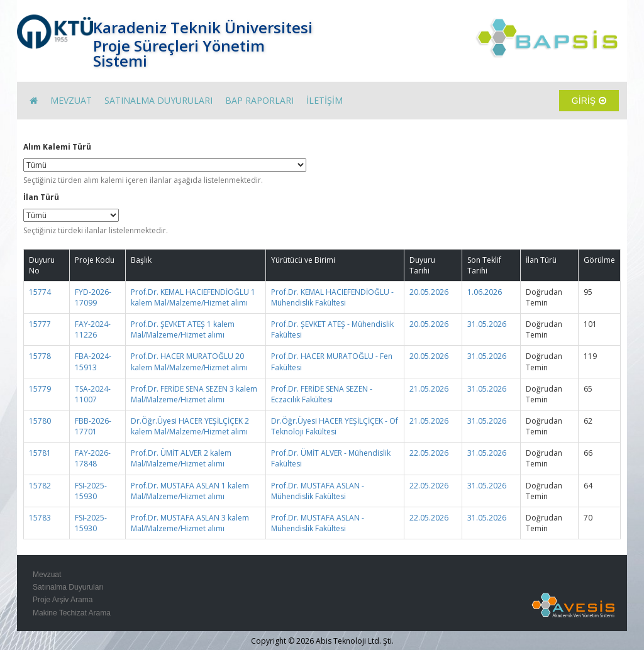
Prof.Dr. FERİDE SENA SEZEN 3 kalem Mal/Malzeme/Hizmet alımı (194, 394)
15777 (40, 324)
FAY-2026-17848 (93, 458)
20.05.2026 (429, 292)
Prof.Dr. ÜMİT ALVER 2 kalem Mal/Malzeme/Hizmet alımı (181, 458)
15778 (40, 356)
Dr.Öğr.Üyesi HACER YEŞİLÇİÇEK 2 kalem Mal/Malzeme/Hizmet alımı (190, 426)
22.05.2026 (429, 453)
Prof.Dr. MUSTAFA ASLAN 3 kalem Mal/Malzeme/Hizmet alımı (190, 523)
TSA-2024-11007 (93, 394)
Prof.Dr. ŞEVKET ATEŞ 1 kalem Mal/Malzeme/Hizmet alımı (183, 329)
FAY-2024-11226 (93, 329)
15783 (40, 518)
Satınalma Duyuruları (68, 587)
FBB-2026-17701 (93, 426)
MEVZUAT (71, 100)
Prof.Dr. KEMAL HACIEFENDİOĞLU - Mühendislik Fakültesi (332, 297)
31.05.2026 (487, 324)
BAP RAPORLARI (259, 100)
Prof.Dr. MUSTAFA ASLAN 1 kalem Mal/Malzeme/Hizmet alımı (190, 491)
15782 (40, 486)
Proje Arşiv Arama (63, 600)
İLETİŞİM (325, 100)
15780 (40, 421)
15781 (40, 453)
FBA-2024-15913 (93, 361)
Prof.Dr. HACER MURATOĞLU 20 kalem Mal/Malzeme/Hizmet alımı (189, 361)
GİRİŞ (589, 101)
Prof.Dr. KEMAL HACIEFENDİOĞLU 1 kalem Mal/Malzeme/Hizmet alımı (193, 297)
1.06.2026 (485, 292)
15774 (40, 292)
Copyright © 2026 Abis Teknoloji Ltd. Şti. (322, 641)
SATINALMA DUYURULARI (158, 100)
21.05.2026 (429, 389)
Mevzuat (47, 575)
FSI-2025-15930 (91, 491)
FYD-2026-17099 (93, 297)
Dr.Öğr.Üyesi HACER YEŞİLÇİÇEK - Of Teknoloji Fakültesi (335, 426)
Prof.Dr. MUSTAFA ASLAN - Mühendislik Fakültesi (318, 491)
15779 (40, 389)
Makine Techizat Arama (72, 613)
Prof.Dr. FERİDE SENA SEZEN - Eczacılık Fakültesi (322, 394)
